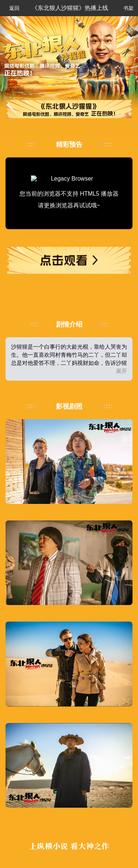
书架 (125, 8)
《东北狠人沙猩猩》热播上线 (70, 8)
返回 (12, 8)
